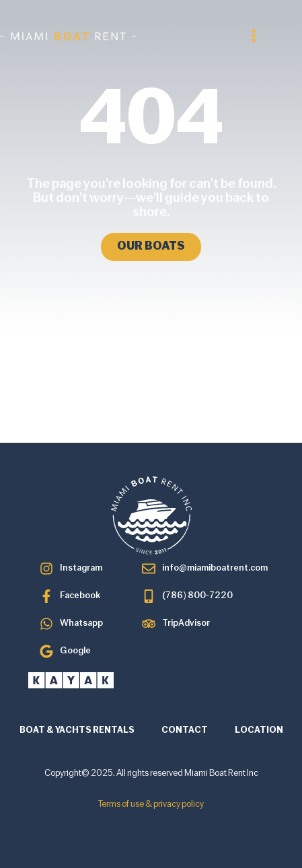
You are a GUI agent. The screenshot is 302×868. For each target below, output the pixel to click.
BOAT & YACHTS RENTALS (77, 730)
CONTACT (185, 730)
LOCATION (259, 730)
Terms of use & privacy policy (151, 804)
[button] (254, 36)
